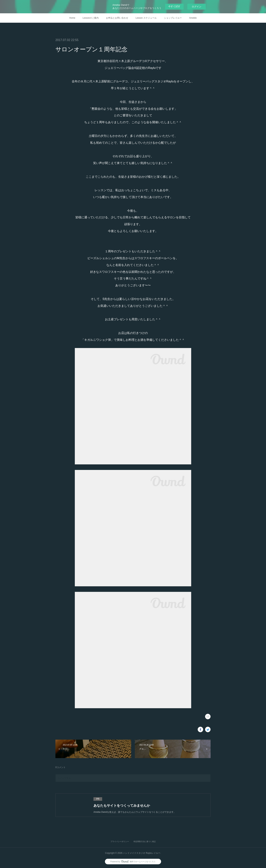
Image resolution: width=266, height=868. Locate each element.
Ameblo (193, 18)
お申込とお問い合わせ (117, 18)
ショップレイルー (173, 18)
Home (72, 18)
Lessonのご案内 (91, 18)
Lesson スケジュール (146, 18)
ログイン (197, 7)
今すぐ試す (174, 6)
